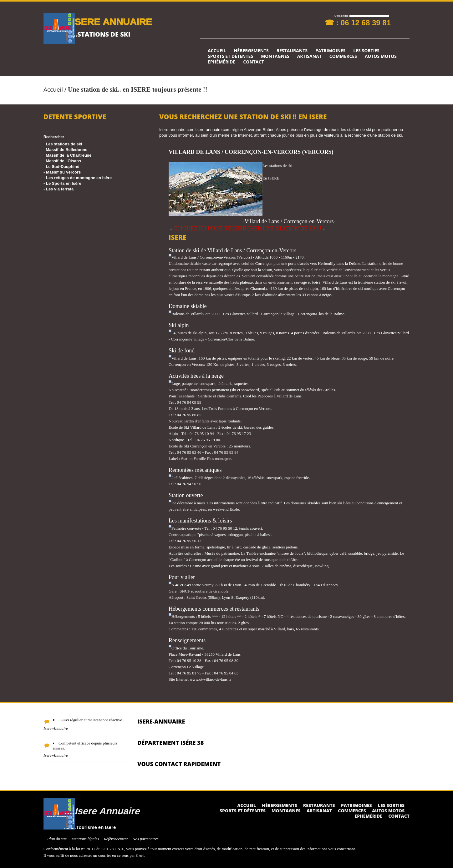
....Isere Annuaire (102, 811)
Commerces (343, 56)
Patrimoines (330, 51)
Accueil (217, 51)
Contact (253, 62)
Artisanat (309, 56)
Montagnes (275, 56)
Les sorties (366, 51)
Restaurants (292, 51)
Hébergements (251, 51)
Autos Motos (381, 56)
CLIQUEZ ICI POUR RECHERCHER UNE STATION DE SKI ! (247, 229)
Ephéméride (221, 62)
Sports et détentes (230, 56)
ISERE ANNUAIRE (112, 21)
